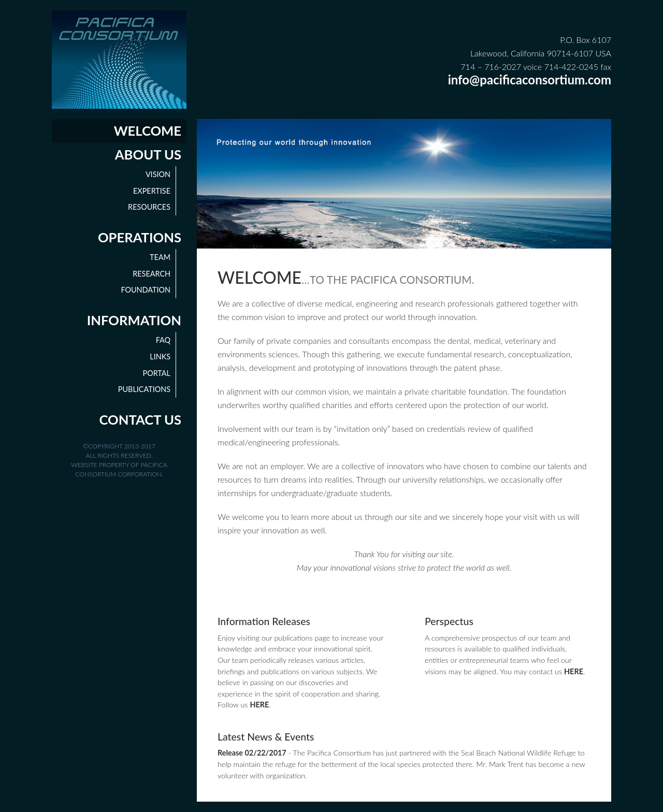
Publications (144, 389)
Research (152, 274)
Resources (149, 207)
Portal (157, 373)
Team (160, 257)
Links (160, 357)
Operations (140, 237)
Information (134, 320)
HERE (259, 705)
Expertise (152, 191)
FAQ (163, 340)
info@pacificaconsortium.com (530, 79)
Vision (158, 174)
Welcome (148, 130)
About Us (148, 154)
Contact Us (140, 419)
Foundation (146, 290)
